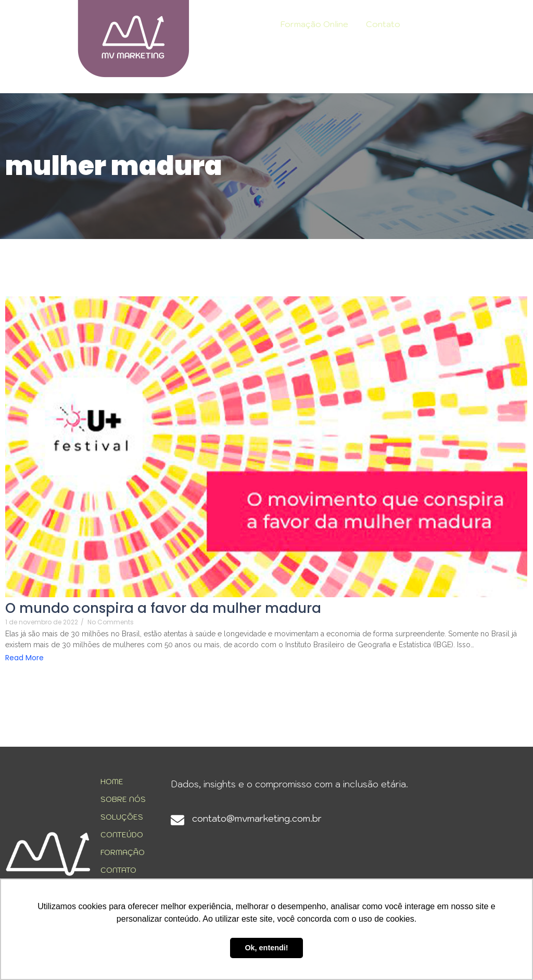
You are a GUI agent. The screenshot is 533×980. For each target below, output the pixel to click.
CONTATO (118, 870)
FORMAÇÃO (123, 852)
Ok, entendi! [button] (266, 948)
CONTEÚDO (122, 835)
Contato (383, 24)
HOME (112, 782)
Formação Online (314, 24)
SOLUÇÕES (122, 817)
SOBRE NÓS (123, 799)
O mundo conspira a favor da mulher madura (163, 608)
